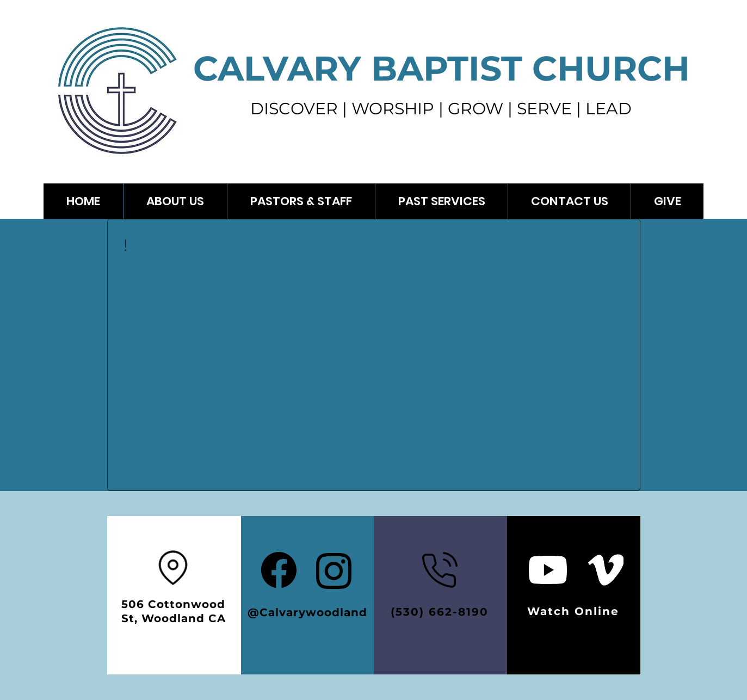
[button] (441, 201)
